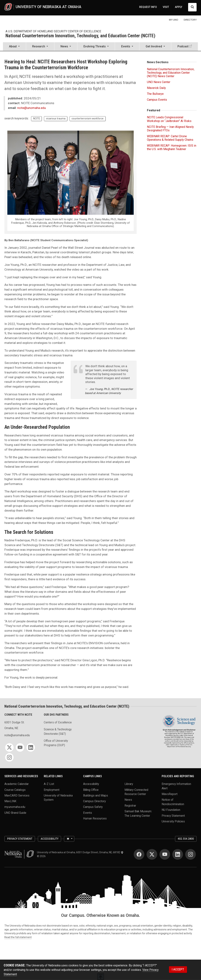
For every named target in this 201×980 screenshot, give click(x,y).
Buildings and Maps (96, 795)
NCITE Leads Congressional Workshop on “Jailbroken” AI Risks (169, 119)
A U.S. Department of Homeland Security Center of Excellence (53, 31)
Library (129, 784)
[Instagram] (9, 757)
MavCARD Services (17, 795)
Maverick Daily (156, 88)
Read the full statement (18, 937)
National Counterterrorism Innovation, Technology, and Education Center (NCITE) (80, 36)
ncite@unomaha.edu (32, 108)
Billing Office (91, 790)
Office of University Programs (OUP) (56, 743)
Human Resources (95, 818)
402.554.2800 (186, 839)
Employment (52, 790)
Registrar (130, 805)
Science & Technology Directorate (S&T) (58, 732)
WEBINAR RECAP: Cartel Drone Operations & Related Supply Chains (170, 138)
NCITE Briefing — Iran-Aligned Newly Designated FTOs (170, 129)
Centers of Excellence (58, 722)
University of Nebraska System (58, 798)
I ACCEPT (178, 969)
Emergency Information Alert (176, 786)
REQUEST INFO (148, 7)
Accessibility (91, 784)
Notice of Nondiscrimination (173, 802)
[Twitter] (9, 747)
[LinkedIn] (31, 747)
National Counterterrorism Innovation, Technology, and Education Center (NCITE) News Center (171, 73)
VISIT (166, 7)
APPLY (179, 7)
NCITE (37, 118)
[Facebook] (139, 854)
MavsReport (170, 794)
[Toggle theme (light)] (69, 839)
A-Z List (49, 784)
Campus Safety (93, 807)
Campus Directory (94, 801)
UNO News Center (159, 82)
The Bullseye (155, 94)
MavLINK (10, 801)
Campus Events (157, 100)
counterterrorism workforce (88, 118)
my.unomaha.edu (15, 807)
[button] (14, 47)
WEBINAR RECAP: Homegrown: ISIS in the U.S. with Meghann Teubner (172, 147)
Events (88, 813)
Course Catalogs (15, 790)
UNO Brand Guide (15, 813)
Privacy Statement (173, 816)
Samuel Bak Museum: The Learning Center (138, 813)
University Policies (173, 821)
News (128, 800)
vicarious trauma (56, 118)
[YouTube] (20, 747)
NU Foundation (171, 810)
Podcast (183, 46)
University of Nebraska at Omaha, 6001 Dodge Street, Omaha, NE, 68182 (80, 852)
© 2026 (42, 856)
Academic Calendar (17, 784)
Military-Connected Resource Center (136, 792)
